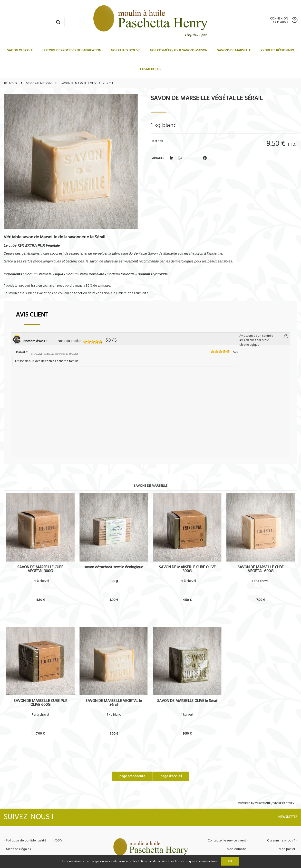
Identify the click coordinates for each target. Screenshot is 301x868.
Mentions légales (18, 849)
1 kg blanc (114, 715)
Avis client (32, 315)
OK (230, 861)
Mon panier (287, 849)
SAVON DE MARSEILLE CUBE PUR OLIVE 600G (40, 703)
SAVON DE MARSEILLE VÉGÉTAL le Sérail (207, 99)
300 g (114, 581)
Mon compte (236, 849)
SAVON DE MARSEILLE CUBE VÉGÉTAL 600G (261, 569)
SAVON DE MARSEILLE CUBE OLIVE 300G (187, 569)
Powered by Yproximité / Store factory (266, 803)
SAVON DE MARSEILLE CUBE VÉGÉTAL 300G (40, 569)
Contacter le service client (227, 841)
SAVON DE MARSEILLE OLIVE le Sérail (187, 702)
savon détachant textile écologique (114, 568)
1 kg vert (187, 715)
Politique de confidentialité (26, 841)
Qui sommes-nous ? (281, 841)
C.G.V (59, 841)
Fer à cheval (40, 581)
